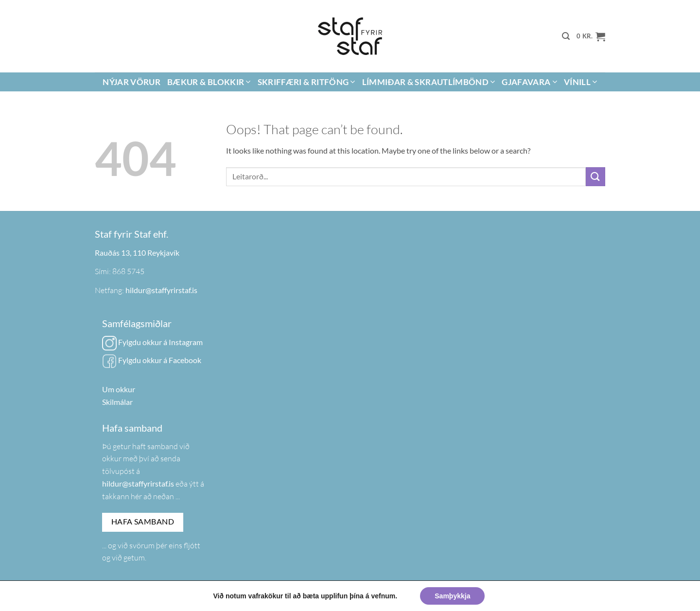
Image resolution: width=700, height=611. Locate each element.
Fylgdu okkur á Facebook (152, 360)
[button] (566, 36)
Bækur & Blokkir (209, 82)
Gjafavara (529, 82)
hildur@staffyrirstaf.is (161, 290)
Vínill (581, 82)
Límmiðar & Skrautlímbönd (429, 82)
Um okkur (119, 389)
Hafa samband (143, 522)
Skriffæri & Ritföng (306, 82)
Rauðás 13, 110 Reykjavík (137, 253)
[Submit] (595, 177)
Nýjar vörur (131, 82)
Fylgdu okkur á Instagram (152, 342)
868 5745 (128, 271)
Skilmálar (117, 402)
